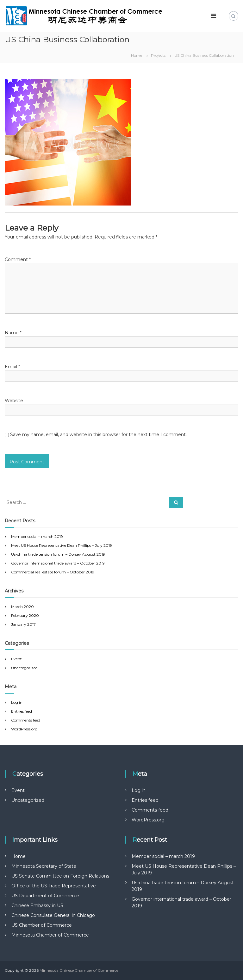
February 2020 (25, 615)
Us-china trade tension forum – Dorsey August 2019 (58, 554)
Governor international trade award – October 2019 (58, 563)
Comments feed (26, 720)
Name (13, 333)
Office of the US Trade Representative (54, 886)
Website (14, 401)
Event (16, 659)
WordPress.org (24, 729)
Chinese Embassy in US (37, 905)
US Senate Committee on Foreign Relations (60, 876)
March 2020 (22, 607)
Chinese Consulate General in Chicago (53, 915)
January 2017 (23, 624)
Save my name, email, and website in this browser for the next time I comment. (98, 434)
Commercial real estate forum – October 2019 (53, 572)
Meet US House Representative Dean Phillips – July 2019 (62, 545)
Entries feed (22, 711)
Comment (18, 259)
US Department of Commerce (45, 896)
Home (19, 856)
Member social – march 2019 (37, 536)
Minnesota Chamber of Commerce (50, 935)
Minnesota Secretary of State (44, 866)
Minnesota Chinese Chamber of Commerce (79, 970)
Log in (17, 702)
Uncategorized (24, 668)
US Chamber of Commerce (42, 925)
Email (12, 367)
